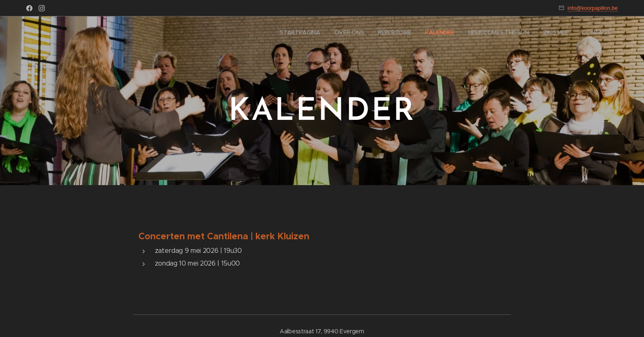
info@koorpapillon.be (593, 8)
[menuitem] (527, 33)
